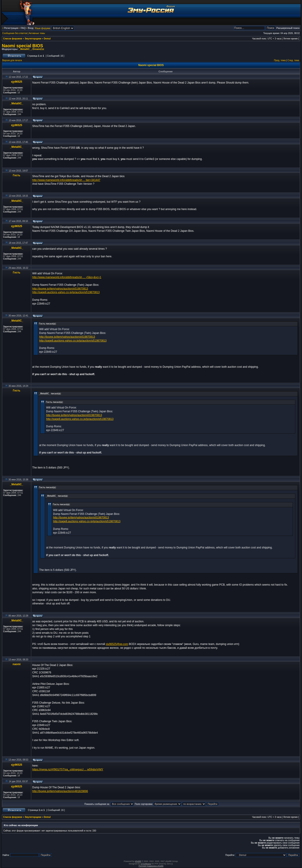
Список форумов (13, 39)
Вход (31, 28)
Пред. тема (280, 60)
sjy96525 (17, 82)
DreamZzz (38, 49)
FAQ (23, 28)
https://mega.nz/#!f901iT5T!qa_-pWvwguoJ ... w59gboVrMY (68, 769)
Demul (47, 39)
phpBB (138, 861)
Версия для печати (12, 60)
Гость (16, 175)
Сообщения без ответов (15, 33)
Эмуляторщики (33, 39)
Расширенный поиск (288, 28)
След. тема (293, 60)
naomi (16, 664)
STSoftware (146, 864)
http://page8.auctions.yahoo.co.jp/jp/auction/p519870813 (66, 292)
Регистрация (11, 28)
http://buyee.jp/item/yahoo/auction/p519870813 (60, 289)
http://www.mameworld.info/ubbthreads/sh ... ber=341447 (66, 180)
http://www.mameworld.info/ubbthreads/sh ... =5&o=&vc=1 (67, 277)
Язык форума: (43, 28)
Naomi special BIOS (22, 46)
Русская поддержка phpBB (151, 866)
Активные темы (37, 33)
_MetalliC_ (25, 49)
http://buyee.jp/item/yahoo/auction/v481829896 (60, 791)
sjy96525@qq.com (117, 644)
